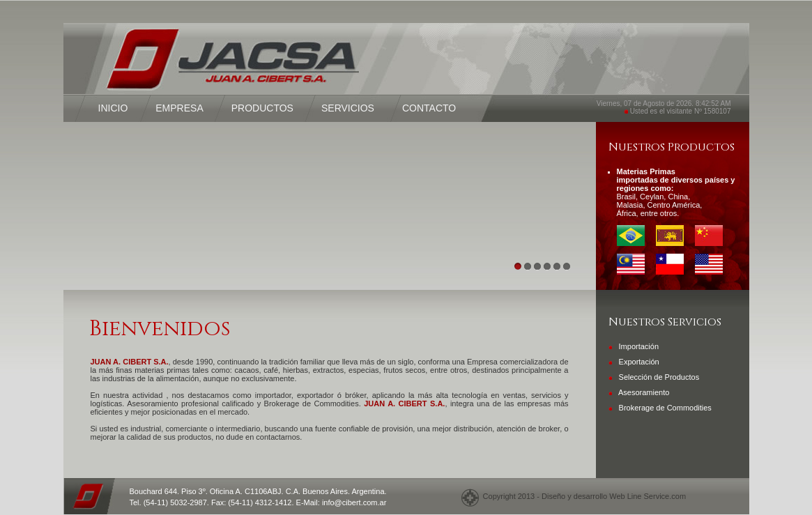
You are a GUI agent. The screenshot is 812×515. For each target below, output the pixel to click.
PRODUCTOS (262, 108)
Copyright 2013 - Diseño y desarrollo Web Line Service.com (583, 496)
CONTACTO (429, 108)
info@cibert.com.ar (354, 502)
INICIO (113, 108)
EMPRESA (179, 108)
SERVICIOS (348, 108)
